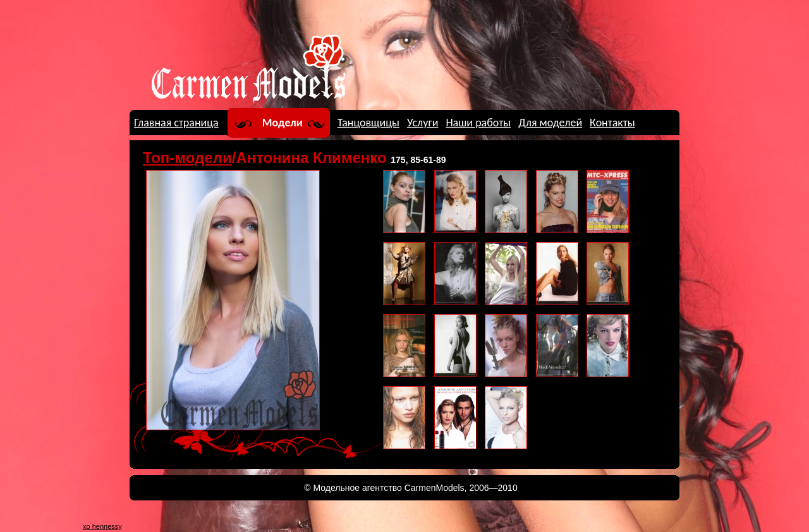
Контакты (612, 123)
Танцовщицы (368, 123)
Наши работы (478, 123)
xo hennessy (102, 526)
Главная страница (176, 123)
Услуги (423, 123)
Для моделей (550, 123)
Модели (283, 123)
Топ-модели (187, 158)
